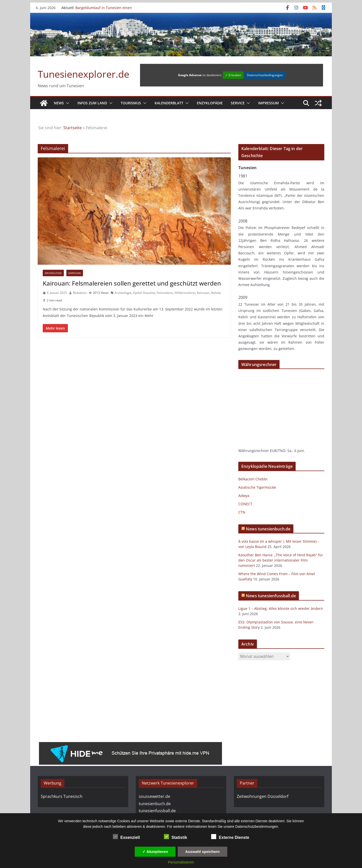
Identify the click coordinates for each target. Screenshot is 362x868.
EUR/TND (278, 451)
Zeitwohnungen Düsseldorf (263, 796)
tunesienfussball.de (157, 811)
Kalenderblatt (169, 103)
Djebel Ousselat (144, 293)
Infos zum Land (92, 103)
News (59, 103)
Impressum (268, 103)
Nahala (216, 293)
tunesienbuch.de (155, 804)
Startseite (73, 128)
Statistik (175, 837)
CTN (242, 512)
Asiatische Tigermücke (257, 487)
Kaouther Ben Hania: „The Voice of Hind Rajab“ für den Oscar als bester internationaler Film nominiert (281, 560)
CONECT (245, 504)
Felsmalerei (165, 293)
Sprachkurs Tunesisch (62, 796)
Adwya (244, 496)
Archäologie (53, 273)
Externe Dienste (230, 837)
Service (238, 103)
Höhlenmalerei (185, 293)
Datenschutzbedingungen (265, 75)
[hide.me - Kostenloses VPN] (130, 746)
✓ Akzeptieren (155, 852)
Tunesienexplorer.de (83, 74)
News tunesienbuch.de (268, 529)
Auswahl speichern (202, 852)
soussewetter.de (154, 796)
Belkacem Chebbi (253, 479)
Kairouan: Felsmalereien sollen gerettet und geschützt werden (132, 283)
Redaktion (80, 293)
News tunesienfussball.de (271, 596)
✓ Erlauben (233, 75)
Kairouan (75, 273)
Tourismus (131, 103)
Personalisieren (181, 862)
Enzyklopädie (210, 103)
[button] (67, 103)
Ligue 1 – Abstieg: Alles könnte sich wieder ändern (281, 608)
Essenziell (126, 837)
